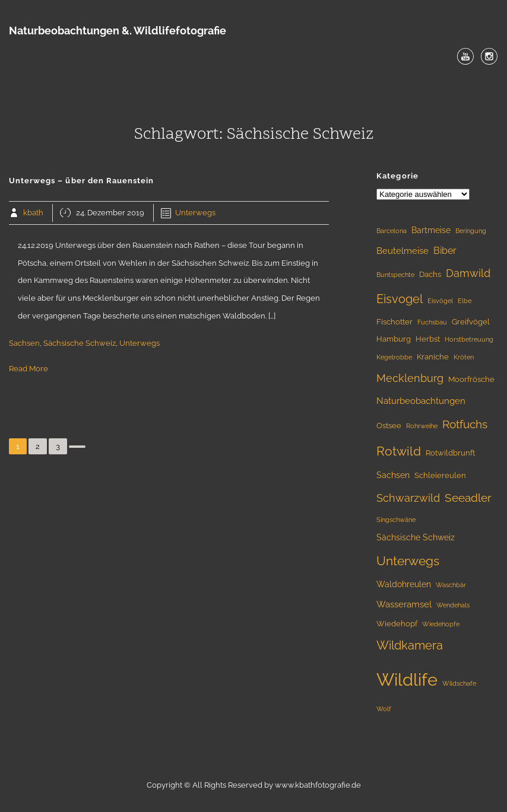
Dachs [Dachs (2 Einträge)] (430, 274)
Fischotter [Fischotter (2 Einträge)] (394, 322)
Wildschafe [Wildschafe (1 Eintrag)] (459, 683)
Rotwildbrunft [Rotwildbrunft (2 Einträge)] (450, 453)
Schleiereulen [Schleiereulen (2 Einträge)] (440, 475)
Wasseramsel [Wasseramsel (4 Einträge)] (404, 604)
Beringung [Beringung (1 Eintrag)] (471, 231)
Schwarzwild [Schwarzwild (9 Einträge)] (408, 498)
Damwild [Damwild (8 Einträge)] (468, 273)
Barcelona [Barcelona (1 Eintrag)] (392, 231)
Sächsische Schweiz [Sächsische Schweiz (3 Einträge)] (416, 537)
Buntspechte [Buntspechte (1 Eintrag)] (395, 275)
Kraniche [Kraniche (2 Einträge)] (433, 357)
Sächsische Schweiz (80, 343)
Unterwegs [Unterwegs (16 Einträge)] (408, 561)
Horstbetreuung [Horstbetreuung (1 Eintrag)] (469, 339)
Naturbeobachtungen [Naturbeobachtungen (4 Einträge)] (421, 401)
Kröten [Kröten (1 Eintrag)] (464, 357)
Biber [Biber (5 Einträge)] (445, 251)
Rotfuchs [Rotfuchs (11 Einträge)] (465, 424)
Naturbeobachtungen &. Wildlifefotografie (118, 31)
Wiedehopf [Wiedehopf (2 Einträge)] (397, 624)
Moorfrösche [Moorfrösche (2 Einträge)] (471, 379)
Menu (253, 84)
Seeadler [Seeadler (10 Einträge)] (468, 498)
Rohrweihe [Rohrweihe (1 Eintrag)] (422, 426)
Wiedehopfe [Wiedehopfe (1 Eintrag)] (441, 624)
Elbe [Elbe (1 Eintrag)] (465, 301)
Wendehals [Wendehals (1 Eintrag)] (453, 605)
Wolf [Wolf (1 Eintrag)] (384, 709)
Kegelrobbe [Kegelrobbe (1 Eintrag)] (394, 357)
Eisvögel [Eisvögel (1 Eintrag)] (440, 301)
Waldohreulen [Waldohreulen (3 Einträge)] (404, 584)
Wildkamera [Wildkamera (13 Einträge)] (410, 645)
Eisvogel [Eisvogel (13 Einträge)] (400, 299)
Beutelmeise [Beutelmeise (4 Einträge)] (403, 251)
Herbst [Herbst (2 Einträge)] (428, 339)
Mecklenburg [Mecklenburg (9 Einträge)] (410, 378)
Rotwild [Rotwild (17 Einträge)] (399, 451)
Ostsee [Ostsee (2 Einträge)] (389, 426)
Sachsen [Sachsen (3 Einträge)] (393, 475)
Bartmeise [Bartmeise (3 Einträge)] (431, 230)
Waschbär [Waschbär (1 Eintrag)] (451, 585)
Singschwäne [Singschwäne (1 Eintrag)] (396, 520)
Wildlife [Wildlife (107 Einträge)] (407, 679)
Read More (28, 369)
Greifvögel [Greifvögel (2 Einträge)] (471, 322)
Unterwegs (195, 213)
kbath (33, 213)
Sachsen (24, 343)
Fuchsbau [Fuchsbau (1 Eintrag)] (432, 322)
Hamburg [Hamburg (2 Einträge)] (394, 339)
